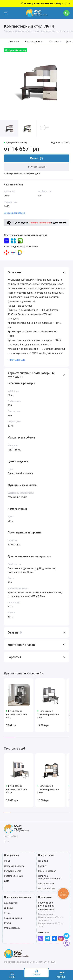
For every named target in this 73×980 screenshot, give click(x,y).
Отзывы (55, 42)
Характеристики (34, 42)
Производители (46, 889)
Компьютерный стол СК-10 (48, 716)
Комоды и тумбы (13, 918)
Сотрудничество (13, 871)
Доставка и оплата (14, 866)
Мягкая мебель (12, 928)
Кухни (7, 913)
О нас (7, 861)
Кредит (42, 866)
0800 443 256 (45, 903)
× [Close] (69, 4)
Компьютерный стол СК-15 (17, 791)
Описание (13, 42)
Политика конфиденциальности (50, 877)
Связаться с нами (13, 876)
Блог (6, 881)
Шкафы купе (11, 903)
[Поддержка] (67, 13)
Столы (7, 923)
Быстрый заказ (37, 167)
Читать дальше (16, 360)
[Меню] (6, 13)
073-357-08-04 (46, 906)
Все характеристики (14, 213)
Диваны (8, 908)
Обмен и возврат (47, 871)
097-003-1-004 (46, 910)
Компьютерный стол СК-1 (17, 716)
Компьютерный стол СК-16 (48, 791)
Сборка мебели (46, 884)
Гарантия (43, 861)
